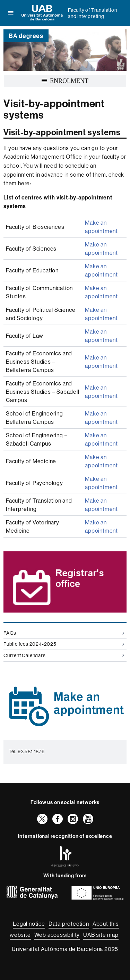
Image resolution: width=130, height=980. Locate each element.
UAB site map (101, 935)
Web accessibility (57, 935)
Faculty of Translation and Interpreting (93, 13)
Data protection (69, 924)
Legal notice (29, 924)
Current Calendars (64, 655)
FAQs (64, 633)
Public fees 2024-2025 (64, 644)
